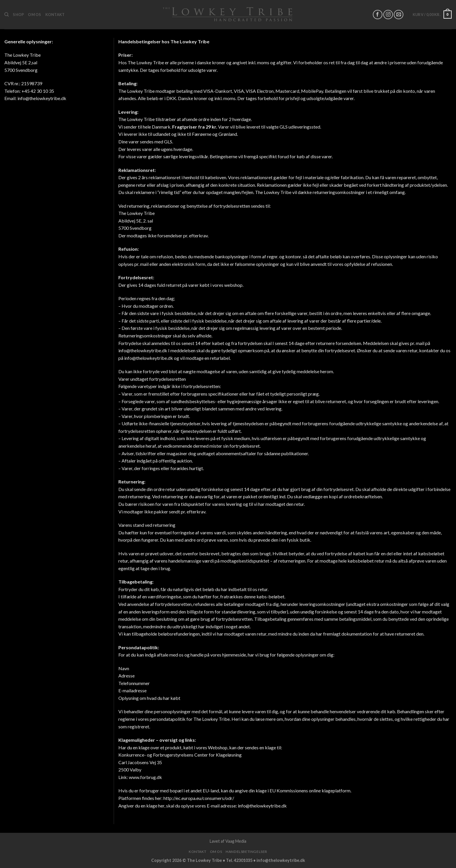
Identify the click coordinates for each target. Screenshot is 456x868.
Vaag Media (236, 841)
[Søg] (7, 15)
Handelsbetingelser (246, 852)
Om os (34, 15)
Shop (18, 15)
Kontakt (55, 15)
